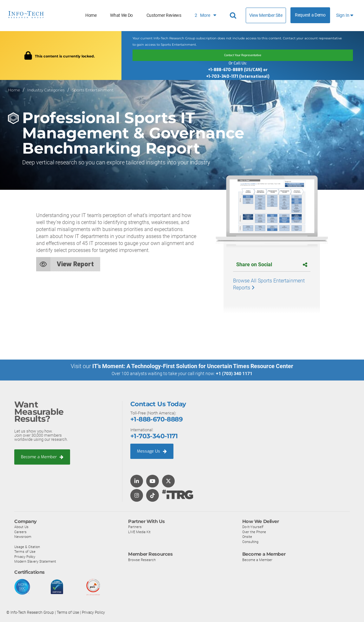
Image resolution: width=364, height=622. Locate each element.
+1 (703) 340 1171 (234, 374)
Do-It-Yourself (253, 526)
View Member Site (266, 15)
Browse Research (142, 559)
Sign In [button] (345, 15)
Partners (135, 526)
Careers (20, 532)
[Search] (234, 16)
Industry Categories (46, 90)
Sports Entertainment (93, 90)
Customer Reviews (164, 15)
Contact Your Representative (243, 55)
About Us (21, 526)
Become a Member (42, 457)
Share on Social (272, 265)
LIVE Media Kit (139, 532)
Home (91, 15)
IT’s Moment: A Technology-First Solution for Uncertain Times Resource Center (193, 366)
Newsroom (23, 536)
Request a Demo (310, 15)
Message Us (152, 451)
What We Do (121, 15)
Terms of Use (25, 551)
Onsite (247, 536)
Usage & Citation (27, 546)
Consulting (250, 541)
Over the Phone (254, 532)
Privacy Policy (25, 556)
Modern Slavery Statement (35, 561)
